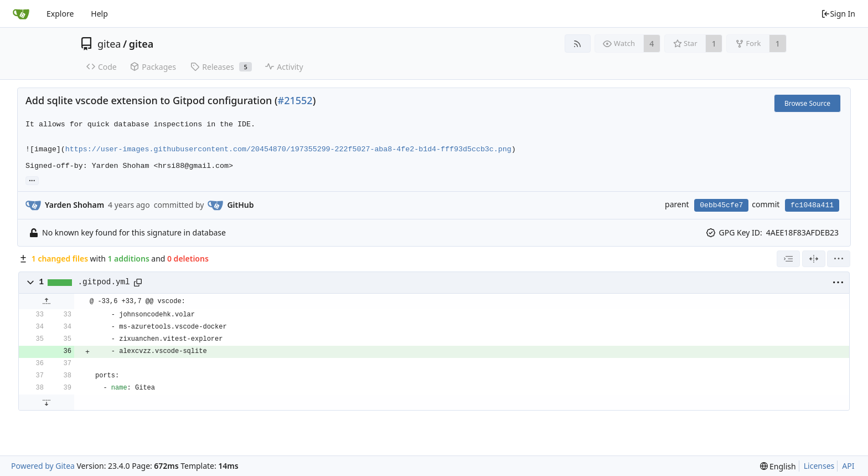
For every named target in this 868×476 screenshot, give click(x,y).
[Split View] (814, 259)
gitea (109, 44)
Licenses (819, 466)
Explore (60, 14)
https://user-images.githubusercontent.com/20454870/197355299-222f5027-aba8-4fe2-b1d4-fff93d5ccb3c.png (288, 149)
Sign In (838, 14)
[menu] (839, 259)
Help (99, 14)
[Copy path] (138, 283)
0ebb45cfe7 (721, 205)
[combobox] (788, 259)
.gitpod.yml (104, 282)
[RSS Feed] (578, 43)
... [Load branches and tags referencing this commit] (32, 180)
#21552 (295, 100)
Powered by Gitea (43, 466)
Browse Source (807, 103)
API (848, 466)
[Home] (21, 14)
